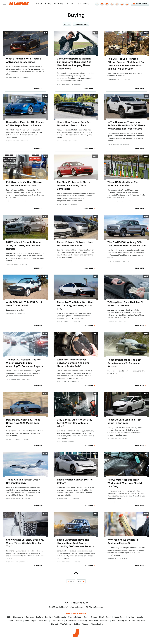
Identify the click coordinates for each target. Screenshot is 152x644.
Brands (71, 4)
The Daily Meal (139, 620)
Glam (86, 617)
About (66, 603)
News (48, 4)
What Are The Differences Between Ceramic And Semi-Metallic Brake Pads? (73, 363)
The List (54, 624)
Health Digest (105, 617)
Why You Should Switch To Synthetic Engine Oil (123, 541)
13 (97, 33)
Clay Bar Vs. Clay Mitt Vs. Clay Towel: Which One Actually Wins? (75, 423)
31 (147, 156)
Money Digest (31, 620)
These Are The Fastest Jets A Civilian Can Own (23, 481)
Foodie (48, 617)
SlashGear (105, 620)
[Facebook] (97, 4)
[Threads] (117, 4)
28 (147, 216)
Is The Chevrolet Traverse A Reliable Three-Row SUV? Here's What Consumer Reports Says (126, 125)
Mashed (19, 620)
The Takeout (66, 624)
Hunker (131, 617)
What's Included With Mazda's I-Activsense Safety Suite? (25, 60)
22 (96, 454)
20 (96, 156)
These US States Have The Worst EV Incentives (123, 184)
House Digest (119, 617)
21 (46, 96)
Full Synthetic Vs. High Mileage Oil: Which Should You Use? (24, 184)
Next (80, 581)
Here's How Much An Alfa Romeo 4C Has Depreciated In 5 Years (25, 124)
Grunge (94, 617)
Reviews (59, 4)
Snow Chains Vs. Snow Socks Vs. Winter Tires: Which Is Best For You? (25, 543)
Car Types (84, 4)
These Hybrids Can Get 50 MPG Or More (75, 481)
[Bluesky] (102, 4)
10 (97, 96)
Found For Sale (81, 24)
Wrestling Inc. (97, 624)
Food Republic (60, 617)
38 (147, 514)
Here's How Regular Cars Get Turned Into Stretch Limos (74, 124)
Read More (38, 88)
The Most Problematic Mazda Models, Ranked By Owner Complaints (74, 185)
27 (46, 334)
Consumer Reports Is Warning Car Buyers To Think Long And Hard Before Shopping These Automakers (74, 64)
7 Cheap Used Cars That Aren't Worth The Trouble (125, 304)
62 (46, 276)
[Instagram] (122, 4)
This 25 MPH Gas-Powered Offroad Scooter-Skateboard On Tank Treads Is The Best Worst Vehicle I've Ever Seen (126, 64)
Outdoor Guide (57, 620)
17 (46, 216)
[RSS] (127, 4)
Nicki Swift (44, 620)
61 (147, 334)
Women (86, 624)
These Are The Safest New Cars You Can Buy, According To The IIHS (75, 305)
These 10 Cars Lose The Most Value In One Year (124, 421)
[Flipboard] (107, 4)
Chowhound (18, 617)
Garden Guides (75, 617)
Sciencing (83, 620)
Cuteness (30, 617)
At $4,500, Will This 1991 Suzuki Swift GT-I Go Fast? (25, 304)
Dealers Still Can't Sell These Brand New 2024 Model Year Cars (23, 423)
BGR (9, 617)
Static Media (61, 607)
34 (147, 394)
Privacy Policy (81, 603)
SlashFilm (93, 620)
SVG (114, 620)
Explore (39, 617)
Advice (67, 24)
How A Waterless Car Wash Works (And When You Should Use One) (125, 483)
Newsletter (140, 4)
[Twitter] (112, 4)
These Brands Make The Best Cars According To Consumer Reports (124, 363)
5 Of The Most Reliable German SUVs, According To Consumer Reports (24, 245)
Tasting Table (124, 620)
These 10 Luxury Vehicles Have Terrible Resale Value (75, 244)
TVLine (77, 624)
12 (46, 454)
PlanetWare (71, 620)
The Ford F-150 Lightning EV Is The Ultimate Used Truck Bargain (127, 244)
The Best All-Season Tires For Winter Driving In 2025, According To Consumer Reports (25, 363)
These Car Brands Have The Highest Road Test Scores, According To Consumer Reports (75, 543)
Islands (140, 617)
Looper (10, 620)
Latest (38, 4)
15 (147, 276)
